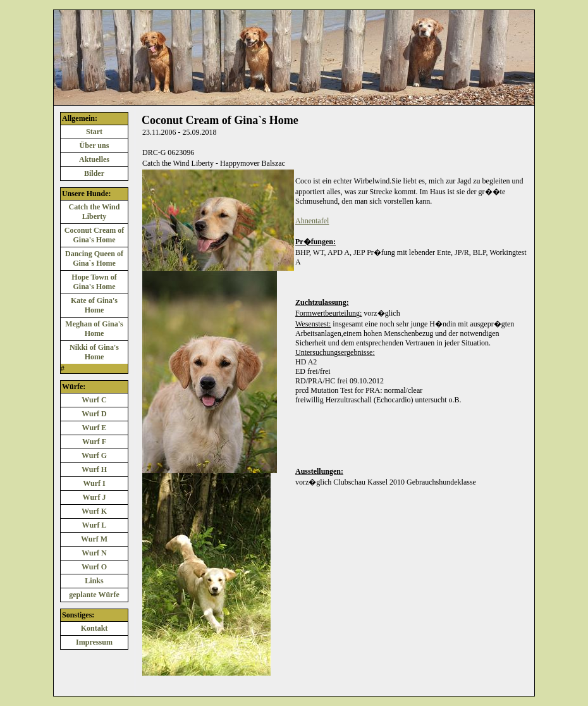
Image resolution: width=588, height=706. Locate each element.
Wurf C (94, 400)
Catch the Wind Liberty (95, 212)
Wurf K (94, 511)
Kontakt (95, 628)
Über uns (95, 146)
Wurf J (95, 497)
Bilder (94, 173)
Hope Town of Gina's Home (94, 282)
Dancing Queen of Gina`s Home (94, 258)
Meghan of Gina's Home (94, 329)
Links (94, 581)
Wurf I (94, 483)
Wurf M (94, 539)
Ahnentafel (312, 221)
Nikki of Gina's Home (94, 352)
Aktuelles (94, 159)
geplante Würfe (94, 595)
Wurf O (94, 567)
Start (94, 132)
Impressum (94, 642)
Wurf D (94, 414)
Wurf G (94, 455)
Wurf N (94, 553)
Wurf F (94, 442)
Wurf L (95, 525)
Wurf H (94, 469)
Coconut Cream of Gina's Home (94, 235)
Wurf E (95, 428)
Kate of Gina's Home (94, 305)
